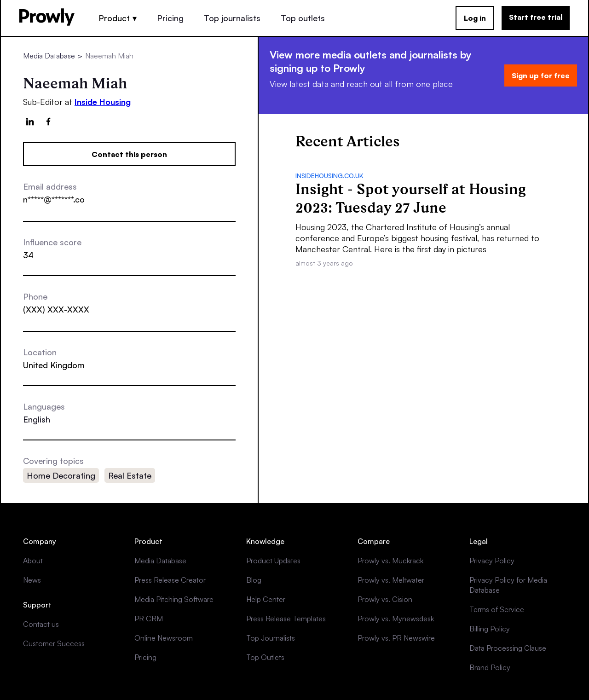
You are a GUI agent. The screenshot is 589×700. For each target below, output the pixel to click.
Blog (254, 580)
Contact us (41, 624)
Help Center (266, 599)
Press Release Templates (286, 619)
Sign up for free (541, 75)
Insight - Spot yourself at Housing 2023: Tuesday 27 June (411, 198)
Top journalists (232, 18)
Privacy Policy (492, 561)
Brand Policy (490, 667)
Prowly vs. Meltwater (391, 580)
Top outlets (303, 18)
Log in (475, 18)
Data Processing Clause (508, 648)
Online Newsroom (164, 638)
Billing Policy (490, 629)
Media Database (49, 56)
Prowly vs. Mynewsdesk (396, 619)
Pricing (170, 18)
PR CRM (149, 619)
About (33, 561)
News (32, 580)
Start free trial (536, 17)
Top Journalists (271, 638)
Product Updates (273, 561)
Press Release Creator (170, 580)
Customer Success (54, 643)
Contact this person (129, 154)
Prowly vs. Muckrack (390, 561)
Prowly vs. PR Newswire (396, 638)
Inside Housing (103, 102)
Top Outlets (265, 657)
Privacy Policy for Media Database (508, 585)
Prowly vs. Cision (385, 599)
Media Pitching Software (174, 599)
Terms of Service (497, 609)
